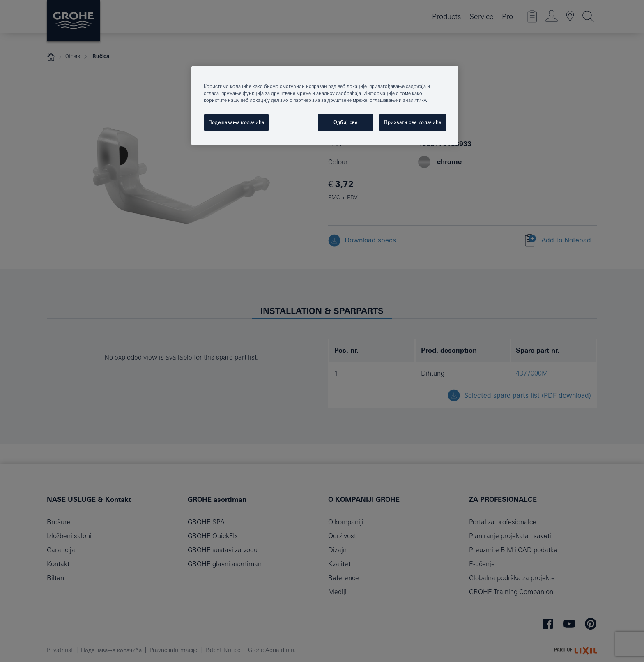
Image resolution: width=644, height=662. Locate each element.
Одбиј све (345, 122)
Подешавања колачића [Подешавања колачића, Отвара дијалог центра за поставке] (236, 122)
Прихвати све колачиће (413, 122)
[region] (325, 106)
